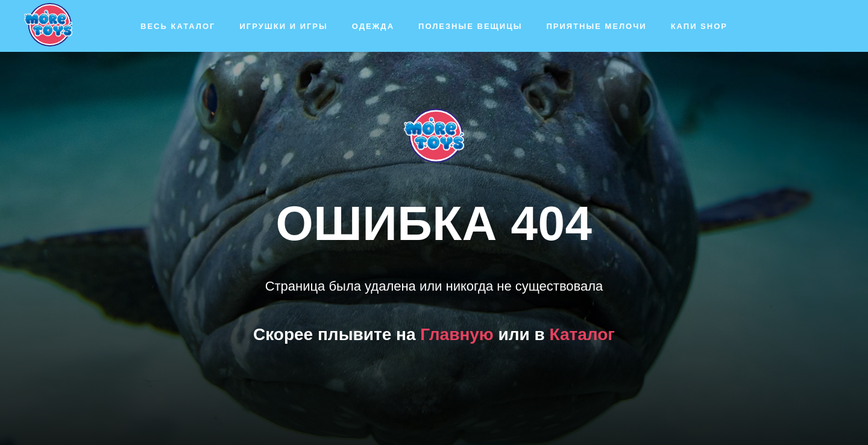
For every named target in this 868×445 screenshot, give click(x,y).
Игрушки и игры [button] (283, 26)
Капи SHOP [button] (699, 26)
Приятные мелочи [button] (596, 26)
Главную (457, 334)
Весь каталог (178, 26)
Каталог (582, 334)
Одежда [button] (373, 26)
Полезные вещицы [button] (470, 26)
